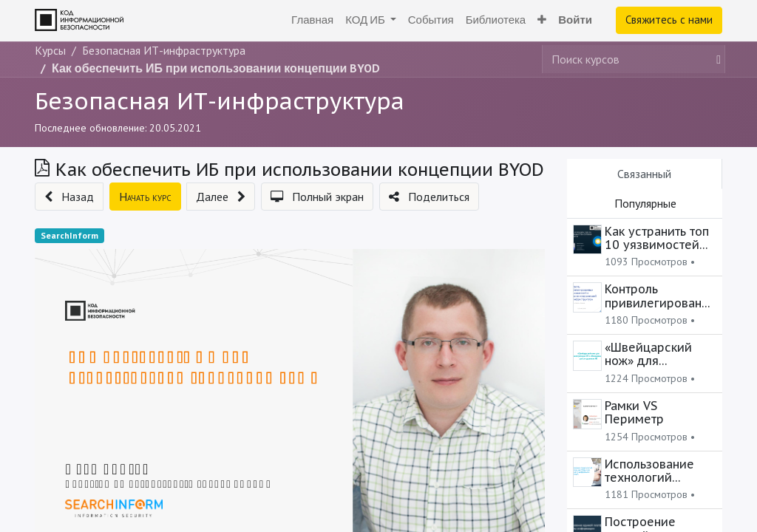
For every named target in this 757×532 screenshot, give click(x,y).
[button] (542, 20)
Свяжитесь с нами (669, 20)
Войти (575, 20)
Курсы (50, 50)
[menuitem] (312, 20)
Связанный (644, 174)
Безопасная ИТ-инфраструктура (220, 101)
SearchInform (69, 235)
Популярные (645, 203)
